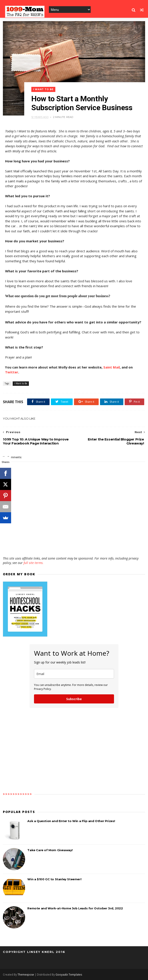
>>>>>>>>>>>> (18, 794)
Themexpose (26, 975)
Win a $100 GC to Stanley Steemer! (54, 879)
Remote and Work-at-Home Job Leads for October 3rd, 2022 (75, 908)
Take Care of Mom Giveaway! (50, 850)
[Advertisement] (74, 543)
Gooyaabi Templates (69, 975)
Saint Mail (112, 367)
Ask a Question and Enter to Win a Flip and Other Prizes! (71, 821)
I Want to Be (43, 89)
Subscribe (74, 699)
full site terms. (34, 563)
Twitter (12, 372)
